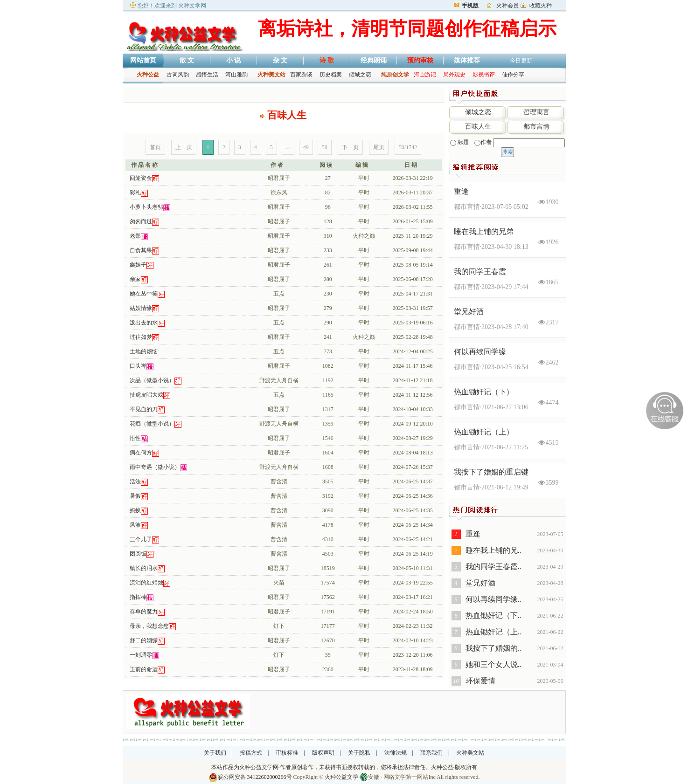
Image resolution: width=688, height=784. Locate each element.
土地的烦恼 (144, 351)
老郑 (135, 236)
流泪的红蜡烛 (146, 583)
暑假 (135, 496)
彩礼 (135, 193)
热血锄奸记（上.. (493, 632)
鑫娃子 (138, 265)
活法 (135, 481)
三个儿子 (141, 539)
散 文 (187, 60)
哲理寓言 (536, 112)
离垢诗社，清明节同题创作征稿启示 (407, 29)
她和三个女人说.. (493, 664)
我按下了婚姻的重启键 (491, 472)
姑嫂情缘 (141, 308)
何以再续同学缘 (480, 352)
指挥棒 (138, 597)
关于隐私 (359, 753)
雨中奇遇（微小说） (155, 467)
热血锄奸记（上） (484, 432)
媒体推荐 (467, 60)
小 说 (234, 60)
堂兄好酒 (469, 312)
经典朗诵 (374, 60)
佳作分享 (513, 75)
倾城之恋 (360, 75)
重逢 (461, 191)
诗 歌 (327, 60)
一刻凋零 (141, 655)
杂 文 (280, 60)
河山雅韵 (236, 75)
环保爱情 (480, 681)
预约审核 (420, 60)
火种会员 (507, 6)
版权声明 (323, 753)
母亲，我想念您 (149, 626)
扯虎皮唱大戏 (146, 395)
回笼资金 (141, 178)
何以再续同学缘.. (493, 599)
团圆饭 (138, 554)
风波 (135, 525)
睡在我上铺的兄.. (493, 550)
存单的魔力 (144, 612)
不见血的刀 (144, 409)
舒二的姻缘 (144, 640)
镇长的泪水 (144, 568)
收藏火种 (541, 6)
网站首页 (143, 60)
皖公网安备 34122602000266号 (255, 777)
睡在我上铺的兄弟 (484, 231)
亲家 (135, 279)
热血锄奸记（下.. (493, 616)
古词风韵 (178, 75)
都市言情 (536, 127)
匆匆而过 (141, 221)
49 (306, 147)
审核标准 (287, 753)
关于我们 (215, 753)
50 (325, 147)
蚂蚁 (135, 510)
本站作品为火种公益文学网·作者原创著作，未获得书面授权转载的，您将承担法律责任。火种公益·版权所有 (344, 767)
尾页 (379, 147)
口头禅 (138, 366)
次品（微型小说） (152, 380)
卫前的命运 (144, 669)
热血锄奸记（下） (484, 392)
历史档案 (331, 75)
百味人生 (478, 127)
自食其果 (141, 250)
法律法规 (396, 753)
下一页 (350, 147)
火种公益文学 (341, 777)
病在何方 (141, 453)
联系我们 (431, 753)
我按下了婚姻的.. (493, 648)
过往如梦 (141, 337)
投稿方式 (251, 753)
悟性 (135, 438)
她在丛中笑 (144, 294)
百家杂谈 (301, 75)
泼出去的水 (144, 323)
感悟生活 (207, 75)
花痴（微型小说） (152, 424)
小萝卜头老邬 (146, 207)
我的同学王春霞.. (493, 567)
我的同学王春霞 (480, 272)
